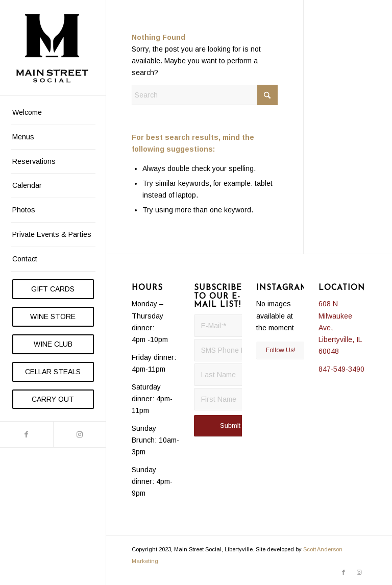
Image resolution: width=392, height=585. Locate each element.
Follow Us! (280, 350)
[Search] (205, 95)
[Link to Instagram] (80, 434)
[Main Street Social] (53, 48)
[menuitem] (53, 113)
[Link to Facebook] (27, 434)
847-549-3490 (341, 369)
